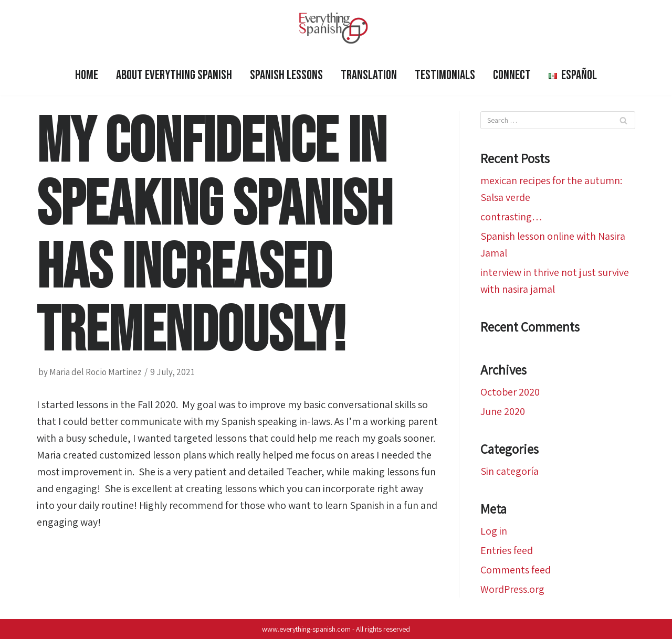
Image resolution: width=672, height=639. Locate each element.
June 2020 (503, 411)
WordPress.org (512, 589)
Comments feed (516, 570)
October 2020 (510, 392)
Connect (512, 75)
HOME (87, 75)
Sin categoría (510, 471)
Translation (369, 75)
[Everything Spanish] (336, 28)
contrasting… (511, 217)
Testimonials (445, 75)
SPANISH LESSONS (286, 75)
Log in (494, 531)
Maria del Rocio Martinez (96, 372)
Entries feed (507, 550)
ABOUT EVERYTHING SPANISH (174, 75)
